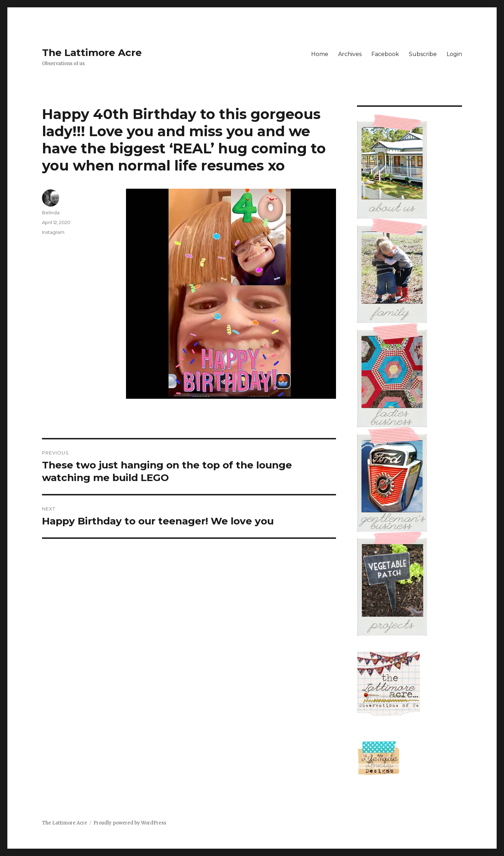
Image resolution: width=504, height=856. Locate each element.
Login (454, 54)
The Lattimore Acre (92, 53)
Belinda (51, 213)
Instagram (53, 232)
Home (320, 54)
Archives (350, 54)
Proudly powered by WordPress (130, 823)
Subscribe (423, 54)
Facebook (385, 54)
